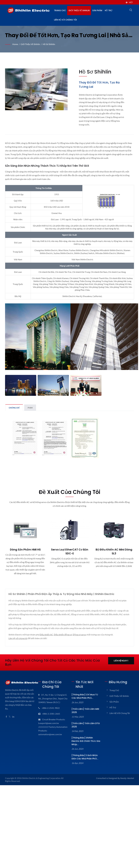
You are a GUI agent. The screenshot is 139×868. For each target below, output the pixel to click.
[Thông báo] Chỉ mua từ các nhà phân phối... (85, 696)
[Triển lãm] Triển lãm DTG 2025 (86, 725)
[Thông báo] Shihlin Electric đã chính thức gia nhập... (86, 741)
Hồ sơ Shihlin (49, 44)
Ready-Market (127, 778)
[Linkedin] (13, 717)
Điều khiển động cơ (63, 635)
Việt (131, 2)
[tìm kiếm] (131, 10)
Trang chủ (60, 10)
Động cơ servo (79, 635)
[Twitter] (10, 717)
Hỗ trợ (109, 10)
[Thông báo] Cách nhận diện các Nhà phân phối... (85, 757)
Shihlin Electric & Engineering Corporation (41, 778)
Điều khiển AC (46, 635)
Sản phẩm (97, 10)
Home (15, 44)
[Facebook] (6, 717)
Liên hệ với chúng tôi (65, 20)
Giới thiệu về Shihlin (79, 10)
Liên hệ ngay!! (121, 661)
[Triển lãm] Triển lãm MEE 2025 (85, 711)
